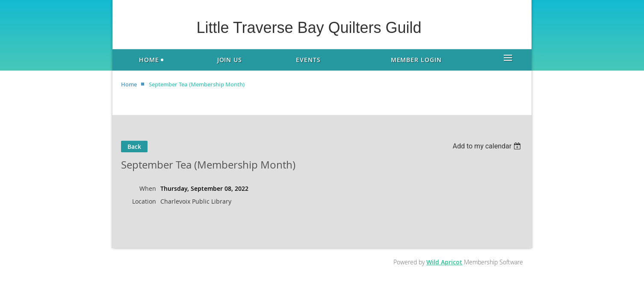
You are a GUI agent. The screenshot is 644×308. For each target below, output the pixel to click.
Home (129, 84)
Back (134, 147)
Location (144, 201)
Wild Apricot (444, 262)
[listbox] (488, 146)
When (148, 188)
